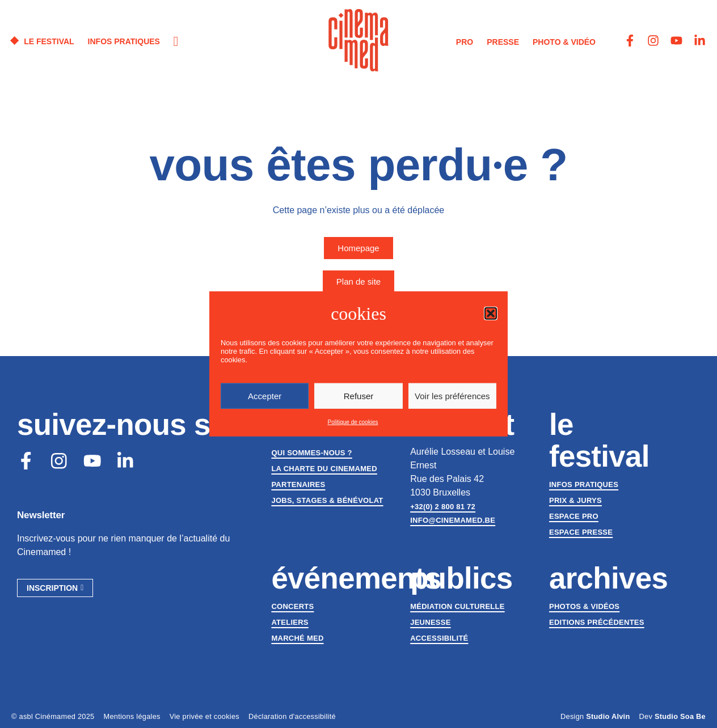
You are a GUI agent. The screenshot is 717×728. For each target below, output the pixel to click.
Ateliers (290, 622)
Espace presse (581, 532)
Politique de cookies (353, 422)
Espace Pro (574, 516)
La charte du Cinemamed (324, 469)
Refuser (359, 396)
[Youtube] (93, 461)
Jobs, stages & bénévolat (327, 500)
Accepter (265, 396)
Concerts (292, 606)
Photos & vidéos (584, 606)
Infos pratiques (584, 484)
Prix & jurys (575, 500)
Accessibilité (439, 638)
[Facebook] (26, 461)
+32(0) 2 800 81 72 (443, 507)
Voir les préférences (452, 396)
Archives (608, 578)
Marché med (297, 638)
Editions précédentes (597, 622)
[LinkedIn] (126, 461)
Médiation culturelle (457, 606)
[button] (491, 314)
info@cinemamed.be (453, 520)
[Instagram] (60, 461)
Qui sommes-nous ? (311, 453)
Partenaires (298, 484)
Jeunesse (430, 622)
